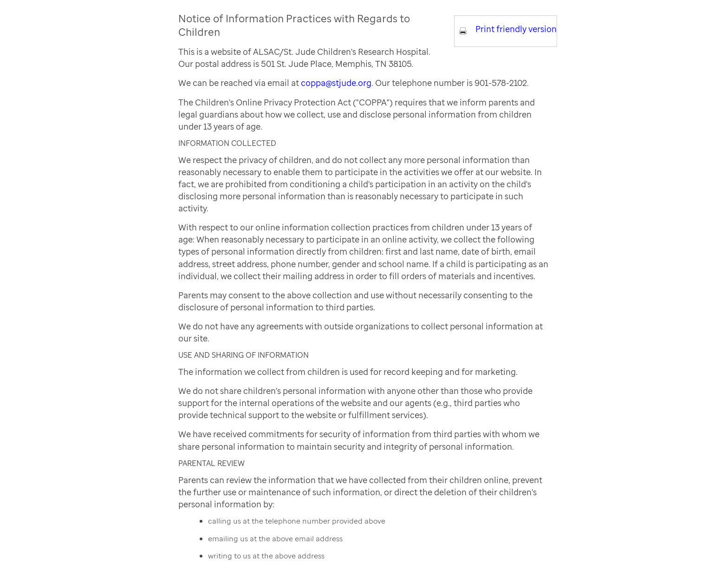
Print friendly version (516, 29)
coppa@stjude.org (336, 83)
